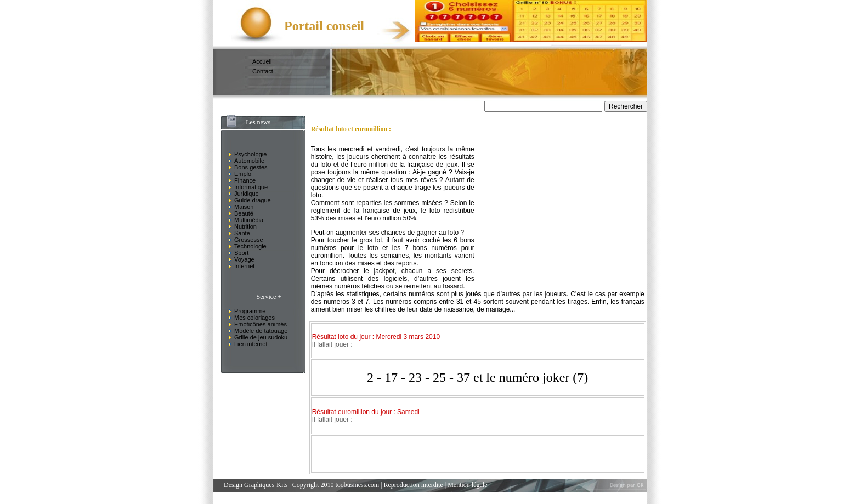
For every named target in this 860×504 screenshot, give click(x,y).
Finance (245, 180)
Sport (241, 253)
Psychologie (250, 154)
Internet (244, 266)
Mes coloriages (254, 318)
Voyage (244, 259)
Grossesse (249, 240)
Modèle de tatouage (261, 331)
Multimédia (249, 220)
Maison (244, 207)
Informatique (251, 187)
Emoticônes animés (261, 324)
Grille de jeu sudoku (261, 337)
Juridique (247, 194)
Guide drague (253, 200)
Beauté (244, 213)
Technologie (250, 246)
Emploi (244, 174)
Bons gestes (251, 167)
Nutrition (245, 226)
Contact (263, 71)
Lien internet (251, 344)
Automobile (249, 161)
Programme (250, 311)
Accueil (262, 61)
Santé (242, 233)
